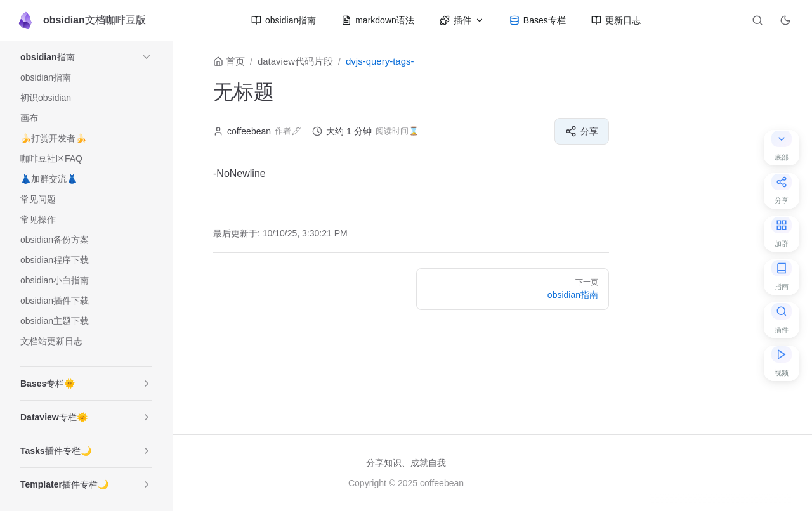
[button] (147, 57)
